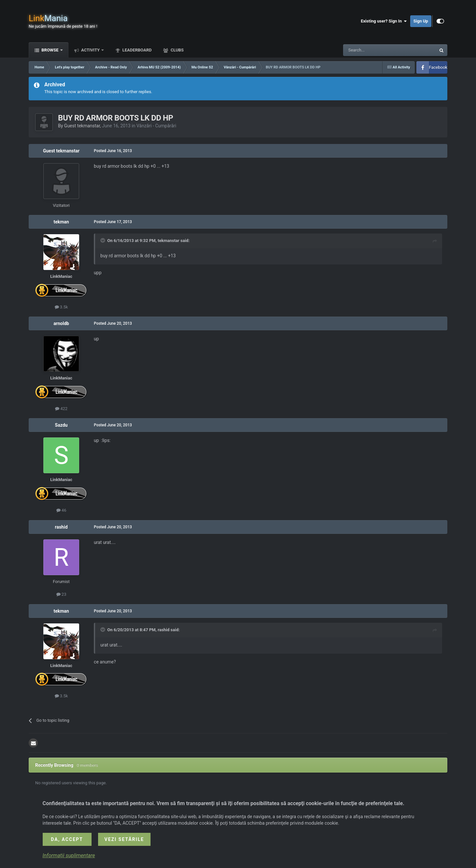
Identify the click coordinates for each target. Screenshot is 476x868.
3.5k (61, 307)
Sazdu (61, 425)
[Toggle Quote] (103, 240)
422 (61, 409)
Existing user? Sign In (384, 21)
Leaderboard (136, 50)
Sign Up (421, 21)
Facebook (438, 67)
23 (61, 594)
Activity (91, 50)
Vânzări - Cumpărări (156, 126)
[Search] (374, 50)
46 (61, 510)
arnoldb (61, 323)
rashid (61, 527)
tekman (61, 222)
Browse (50, 50)
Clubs (176, 50)
